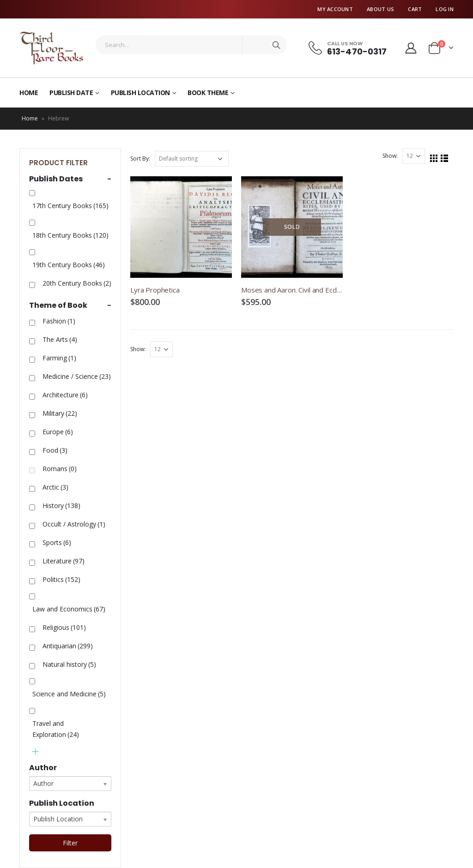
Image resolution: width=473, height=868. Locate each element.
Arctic (55, 487)
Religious (64, 627)
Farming (59, 358)
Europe (58, 432)
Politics (61, 579)
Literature (64, 561)
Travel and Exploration (56, 729)
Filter (70, 843)
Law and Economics (69, 609)
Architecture (65, 395)
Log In (445, 9)
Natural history (69, 664)
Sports (57, 542)
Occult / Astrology (74, 524)
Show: (390, 156)
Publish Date (71, 93)
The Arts (60, 339)
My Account (335, 9)
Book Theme (208, 93)
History (61, 506)
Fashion (59, 321)
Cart (415, 9)
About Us (380, 9)
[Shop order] (192, 159)
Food (55, 450)
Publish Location (140, 93)
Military (60, 413)
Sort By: (140, 159)
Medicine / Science (77, 376)
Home (29, 93)
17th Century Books (70, 206)
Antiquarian (68, 646)
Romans (60, 469)
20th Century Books (77, 283)
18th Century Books (70, 235)
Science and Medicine (69, 694)
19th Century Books (69, 265)
